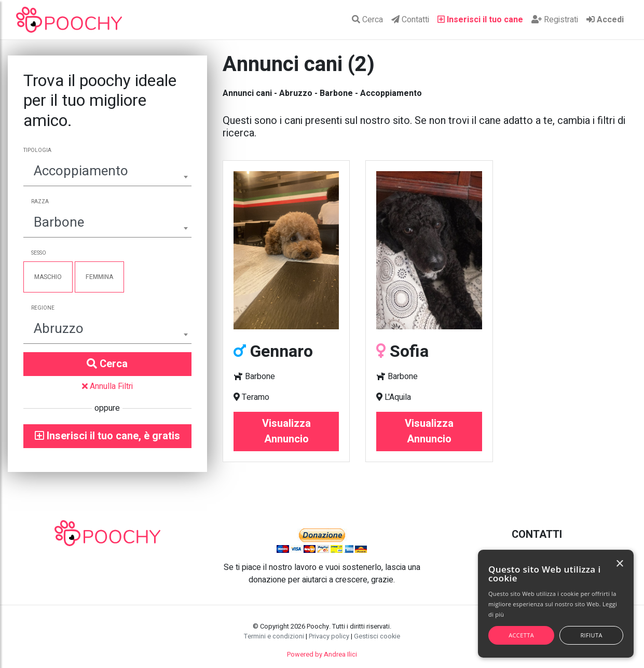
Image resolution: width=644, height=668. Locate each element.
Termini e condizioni (274, 636)
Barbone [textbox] (59, 222)
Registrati (555, 20)
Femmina (99, 277)
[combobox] (107, 172)
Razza (40, 202)
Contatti (410, 20)
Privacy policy (329, 636)
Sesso (39, 253)
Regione (43, 308)
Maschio (48, 277)
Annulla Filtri (107, 386)
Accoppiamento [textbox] (81, 171)
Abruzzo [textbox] (59, 329)
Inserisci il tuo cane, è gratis (107, 436)
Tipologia (37, 150)
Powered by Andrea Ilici (322, 655)
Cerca (367, 20)
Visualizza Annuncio (286, 431)
